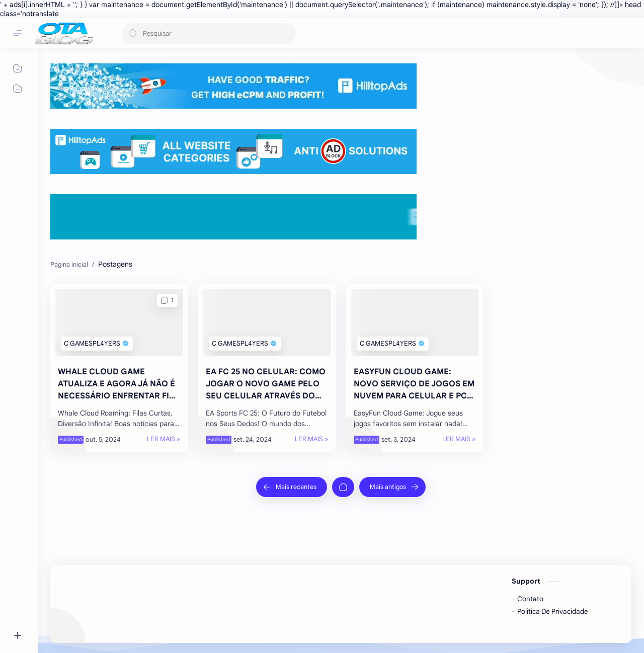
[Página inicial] (343, 487)
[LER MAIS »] (164, 439)
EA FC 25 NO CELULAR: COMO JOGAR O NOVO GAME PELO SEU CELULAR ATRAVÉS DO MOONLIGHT (266, 384)
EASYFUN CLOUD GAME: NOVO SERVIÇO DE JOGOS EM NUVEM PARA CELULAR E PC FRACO (414, 384)
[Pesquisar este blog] (209, 33)
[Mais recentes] (292, 487)
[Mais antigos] (392, 487)
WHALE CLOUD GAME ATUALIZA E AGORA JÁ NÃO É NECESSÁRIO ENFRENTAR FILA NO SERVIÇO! (119, 384)
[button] (167, 300)
